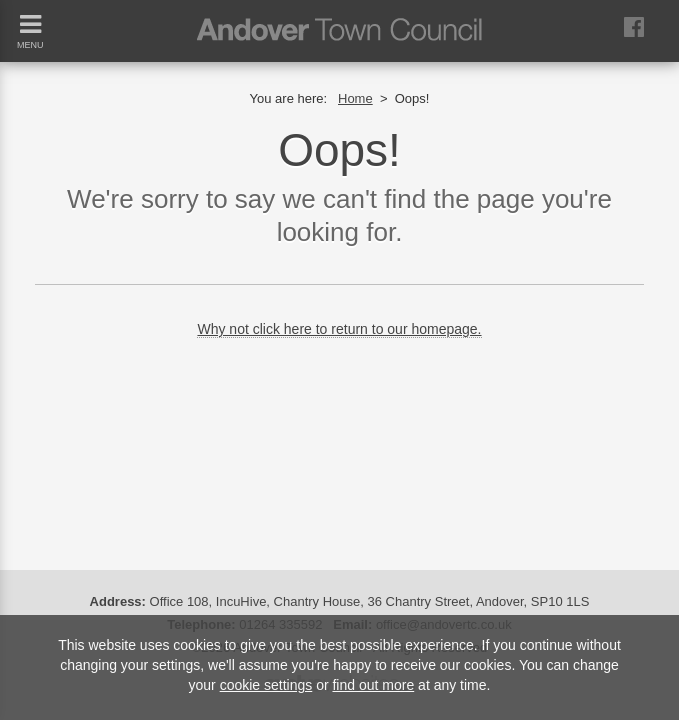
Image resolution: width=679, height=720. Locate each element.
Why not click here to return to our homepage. (339, 329)
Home (355, 98)
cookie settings (266, 685)
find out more (373, 685)
